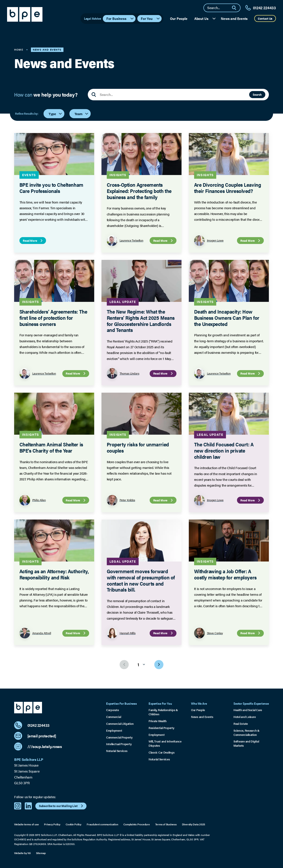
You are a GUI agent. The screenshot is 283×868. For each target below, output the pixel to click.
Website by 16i (22, 853)
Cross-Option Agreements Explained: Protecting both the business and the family (139, 191)
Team (82, 113)
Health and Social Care (248, 710)
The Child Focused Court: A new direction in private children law (224, 451)
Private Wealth (158, 721)
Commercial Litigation (120, 724)
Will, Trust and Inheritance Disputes (165, 743)
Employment (114, 731)
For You (151, 18)
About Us (205, 18)
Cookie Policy (74, 824)
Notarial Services (117, 751)
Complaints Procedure (137, 824)
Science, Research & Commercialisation (247, 733)
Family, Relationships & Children (163, 712)
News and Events (234, 18)
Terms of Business (166, 824)
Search (257, 94)
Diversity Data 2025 (194, 824)
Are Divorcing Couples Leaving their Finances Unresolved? (227, 188)
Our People (179, 18)
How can (46, 95)
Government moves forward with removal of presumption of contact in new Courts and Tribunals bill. (141, 580)
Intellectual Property (119, 744)
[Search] (236, 8)
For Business (120, 18)
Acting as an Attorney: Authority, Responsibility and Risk (54, 574)
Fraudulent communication (102, 824)
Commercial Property (119, 737)
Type (55, 113)
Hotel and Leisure (245, 717)
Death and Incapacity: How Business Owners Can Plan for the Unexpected (227, 318)
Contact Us (265, 18)
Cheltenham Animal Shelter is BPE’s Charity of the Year (51, 448)
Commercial (114, 717)
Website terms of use (26, 824)
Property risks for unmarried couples (138, 448)
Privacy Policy (52, 824)
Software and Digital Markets (246, 743)
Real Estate (241, 724)
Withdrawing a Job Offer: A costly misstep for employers (225, 574)
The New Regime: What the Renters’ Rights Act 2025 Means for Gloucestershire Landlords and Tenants (141, 321)
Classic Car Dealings (162, 752)
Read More (33, 241)
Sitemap (41, 853)
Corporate (113, 710)
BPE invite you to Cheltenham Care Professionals (51, 188)
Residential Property (162, 728)
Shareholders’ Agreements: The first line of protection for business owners (53, 318)
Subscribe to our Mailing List (62, 806)
